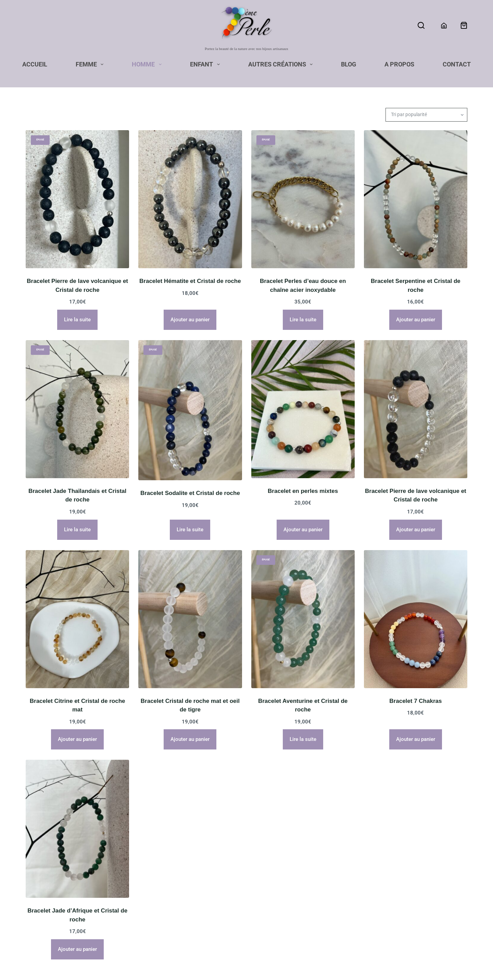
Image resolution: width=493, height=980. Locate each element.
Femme (91, 65)
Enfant (206, 65)
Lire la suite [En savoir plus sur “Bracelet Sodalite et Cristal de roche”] (190, 530)
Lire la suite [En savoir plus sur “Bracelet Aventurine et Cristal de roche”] (303, 739)
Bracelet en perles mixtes (303, 491)
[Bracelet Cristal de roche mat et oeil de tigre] (190, 619)
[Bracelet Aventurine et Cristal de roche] (303, 619)
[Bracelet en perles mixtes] (303, 409)
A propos (399, 65)
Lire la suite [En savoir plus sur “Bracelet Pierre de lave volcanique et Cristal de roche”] (77, 320)
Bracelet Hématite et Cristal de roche (190, 281)
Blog (349, 65)
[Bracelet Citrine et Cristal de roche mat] (77, 619)
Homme (148, 65)
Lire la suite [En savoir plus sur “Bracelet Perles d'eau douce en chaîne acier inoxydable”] (303, 320)
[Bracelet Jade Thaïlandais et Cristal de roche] (77, 409)
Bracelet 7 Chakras (415, 701)
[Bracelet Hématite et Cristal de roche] (190, 199)
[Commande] (426, 115)
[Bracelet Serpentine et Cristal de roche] (416, 199)
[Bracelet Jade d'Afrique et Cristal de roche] (77, 829)
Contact (457, 65)
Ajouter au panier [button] (190, 320)
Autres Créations (282, 65)
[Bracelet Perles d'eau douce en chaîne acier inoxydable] (303, 199)
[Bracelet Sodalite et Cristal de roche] (190, 410)
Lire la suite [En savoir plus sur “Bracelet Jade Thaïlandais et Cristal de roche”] (77, 530)
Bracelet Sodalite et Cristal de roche (190, 493)
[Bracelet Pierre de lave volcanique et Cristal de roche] (77, 199)
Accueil (35, 65)
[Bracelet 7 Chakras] (416, 619)
